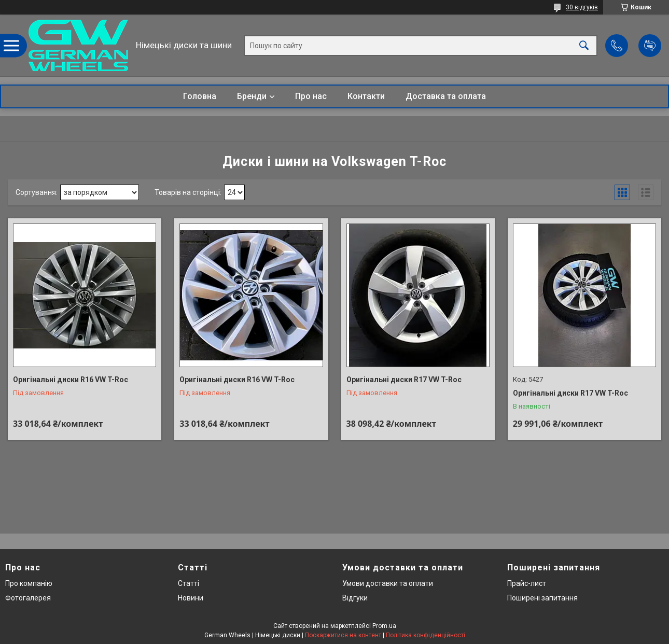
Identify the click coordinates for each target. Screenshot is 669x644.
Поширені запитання (542, 598)
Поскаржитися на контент (343, 635)
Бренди (252, 96)
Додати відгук (650, 46)
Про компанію (29, 583)
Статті (189, 583)
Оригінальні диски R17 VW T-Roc (404, 380)
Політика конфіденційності (426, 635)
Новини (191, 598)
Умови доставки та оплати (388, 583)
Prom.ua (384, 626)
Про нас (311, 96)
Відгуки (355, 598)
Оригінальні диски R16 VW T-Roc (71, 380)
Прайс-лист (527, 583)
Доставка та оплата (446, 96)
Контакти (366, 96)
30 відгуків (582, 7)
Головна (200, 96)
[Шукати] (584, 45)
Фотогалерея (28, 598)
